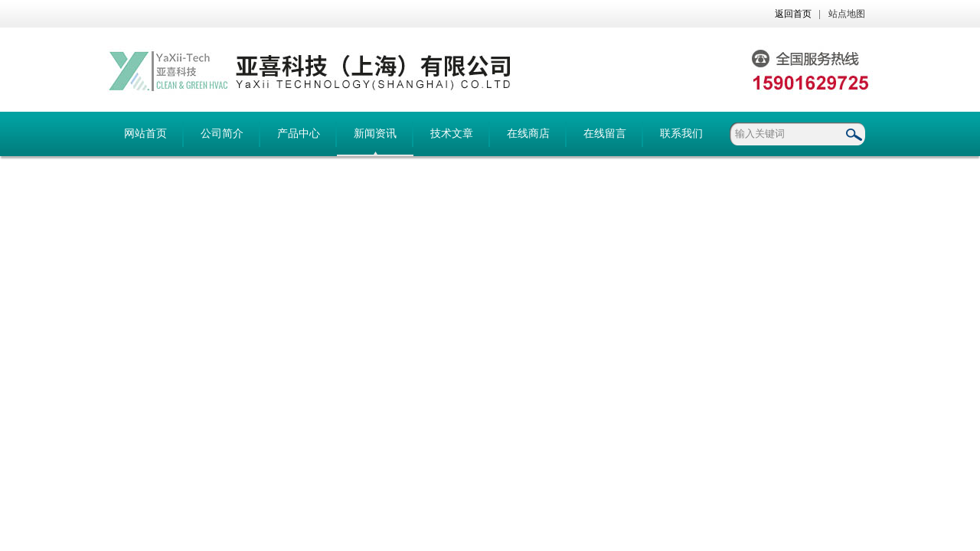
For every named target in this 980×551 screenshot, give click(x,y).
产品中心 (299, 134)
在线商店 (528, 134)
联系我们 (681, 134)
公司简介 (222, 134)
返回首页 (793, 14)
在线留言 (605, 134)
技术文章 (452, 134)
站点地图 (847, 14)
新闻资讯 (375, 134)
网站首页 (145, 134)
